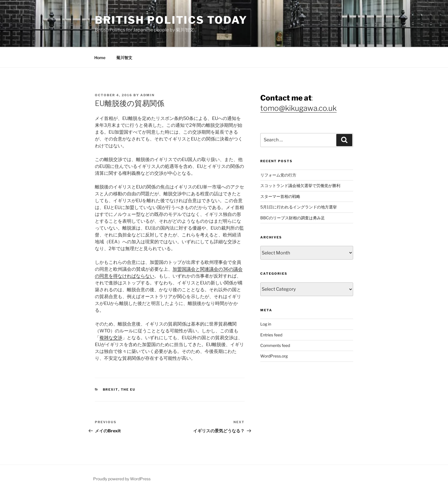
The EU (128, 389)
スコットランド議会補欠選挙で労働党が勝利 (300, 185)
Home (100, 58)
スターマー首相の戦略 (280, 196)
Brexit (111, 389)
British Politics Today (171, 20)
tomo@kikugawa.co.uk (298, 108)
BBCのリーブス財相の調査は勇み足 (293, 218)
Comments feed (275, 345)
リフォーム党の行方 (278, 175)
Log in (266, 324)
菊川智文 (124, 58)
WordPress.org (274, 356)
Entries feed (271, 335)
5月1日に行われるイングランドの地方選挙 (299, 207)
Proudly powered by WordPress (122, 479)
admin (147, 95)
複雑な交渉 (111, 338)
